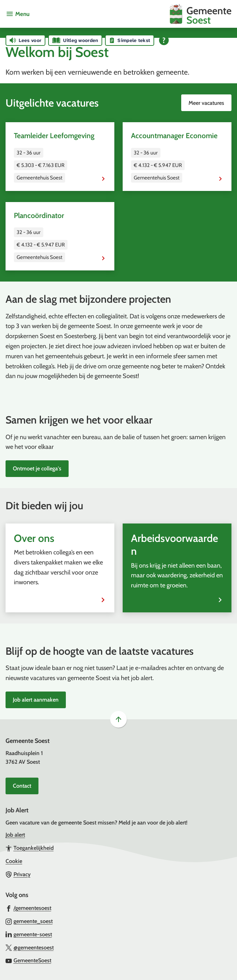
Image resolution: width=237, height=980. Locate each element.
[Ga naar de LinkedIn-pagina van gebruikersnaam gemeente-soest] (29, 934)
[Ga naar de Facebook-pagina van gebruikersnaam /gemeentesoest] (28, 908)
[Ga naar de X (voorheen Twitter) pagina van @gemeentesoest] (30, 947)
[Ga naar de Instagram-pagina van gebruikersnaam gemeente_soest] (29, 921)
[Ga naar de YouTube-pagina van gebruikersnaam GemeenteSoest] (28, 960)
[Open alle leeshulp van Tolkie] (164, 40)
